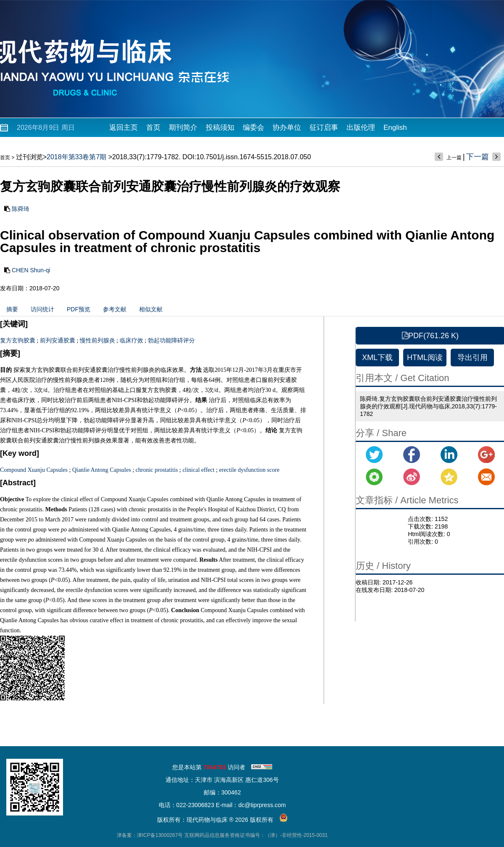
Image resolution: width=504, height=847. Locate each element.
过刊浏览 (29, 157)
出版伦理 (361, 128)
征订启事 (324, 128)
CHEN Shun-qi (31, 270)
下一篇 (478, 157)
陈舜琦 (21, 209)
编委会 (253, 128)
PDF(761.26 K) (430, 336)
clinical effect (198, 470)
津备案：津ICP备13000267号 (150, 835)
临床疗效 (131, 341)
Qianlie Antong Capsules (102, 470)
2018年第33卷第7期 (76, 157)
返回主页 (123, 128)
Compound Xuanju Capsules (34, 470)
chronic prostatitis (157, 470)
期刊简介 (183, 128)
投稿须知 (220, 128)
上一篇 (454, 158)
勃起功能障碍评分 (171, 341)
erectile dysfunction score (249, 470)
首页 (153, 128)
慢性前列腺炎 (97, 341)
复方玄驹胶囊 (18, 341)
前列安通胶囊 (58, 341)
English (395, 128)
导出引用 (472, 358)
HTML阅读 (425, 358)
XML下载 (377, 358)
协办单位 (287, 128)
